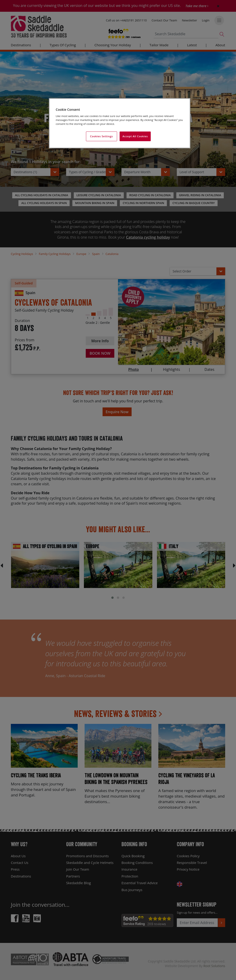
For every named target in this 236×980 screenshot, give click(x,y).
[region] (120, 123)
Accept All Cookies (135, 136)
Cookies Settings (102, 136)
